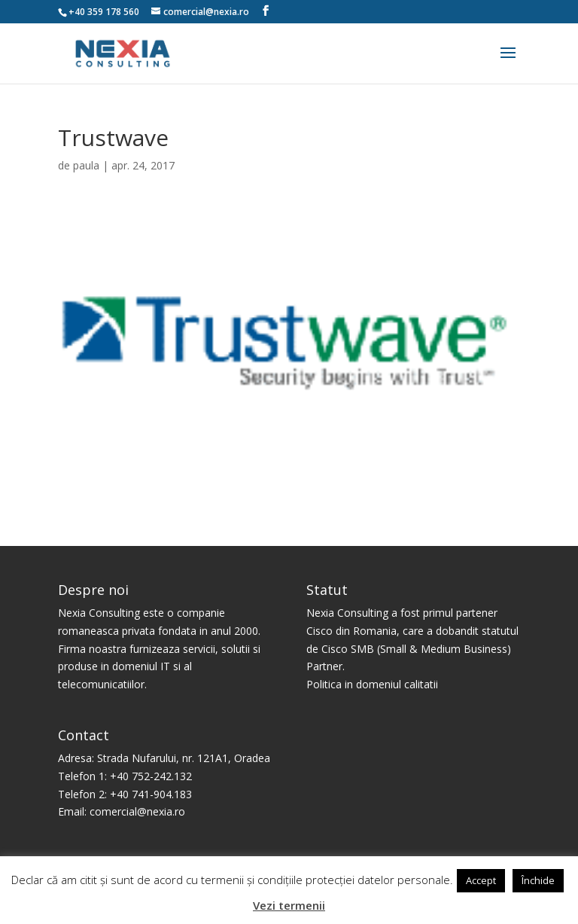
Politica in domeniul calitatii (372, 684)
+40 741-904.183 (151, 794)
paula (86, 165)
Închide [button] (538, 880)
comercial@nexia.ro (137, 811)
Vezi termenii (289, 905)
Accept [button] (481, 880)
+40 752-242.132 (151, 776)
